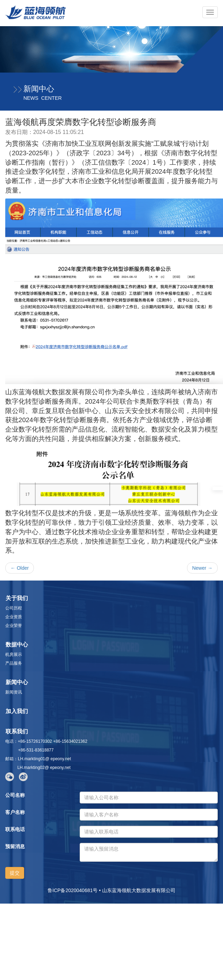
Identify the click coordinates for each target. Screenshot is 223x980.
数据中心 (17, 645)
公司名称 (15, 795)
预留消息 (15, 846)
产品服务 (14, 663)
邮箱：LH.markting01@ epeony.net (38, 759)
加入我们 (17, 711)
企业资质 (14, 617)
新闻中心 (17, 682)
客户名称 (15, 812)
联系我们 (17, 731)
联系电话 (15, 829)
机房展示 (14, 654)
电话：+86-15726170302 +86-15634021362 (46, 741)
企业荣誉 (14, 626)
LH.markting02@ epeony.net (43, 768)
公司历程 (14, 608)
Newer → (202, 568)
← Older (20, 568)
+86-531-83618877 (29, 750)
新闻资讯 (14, 692)
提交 (15, 873)
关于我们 (17, 598)
